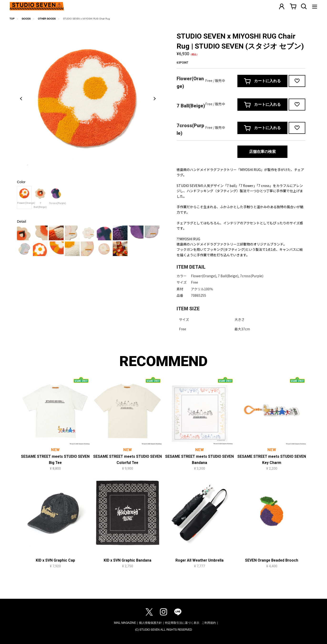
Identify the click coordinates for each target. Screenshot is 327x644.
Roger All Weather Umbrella (199, 560)
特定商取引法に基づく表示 (182, 623)
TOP (12, 19)
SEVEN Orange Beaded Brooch (272, 560)
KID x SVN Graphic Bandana (128, 560)
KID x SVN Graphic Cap (55, 560)
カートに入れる (262, 81)
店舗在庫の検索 (262, 152)
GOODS (26, 19)
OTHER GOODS (47, 19)
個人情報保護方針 (150, 623)
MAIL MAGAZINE (125, 623)
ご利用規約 (209, 623)
